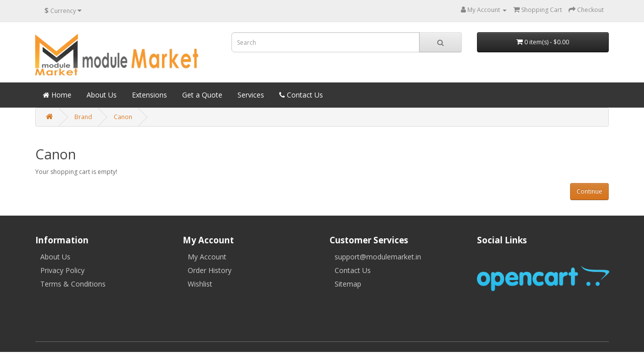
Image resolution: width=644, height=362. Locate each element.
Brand (83, 117)
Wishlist (200, 284)
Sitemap (348, 284)
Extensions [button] (149, 95)
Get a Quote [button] (202, 95)
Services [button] (251, 95)
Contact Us (353, 270)
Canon (123, 117)
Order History (210, 270)
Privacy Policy (62, 270)
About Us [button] (102, 95)
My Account (207, 257)
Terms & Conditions (73, 284)
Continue (589, 191)
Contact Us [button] (301, 95)
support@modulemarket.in (378, 257)
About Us (55, 257)
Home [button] (57, 95)
